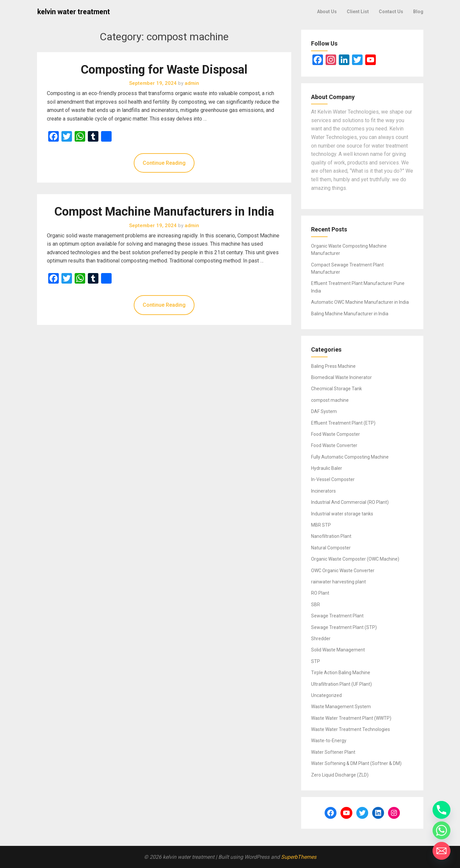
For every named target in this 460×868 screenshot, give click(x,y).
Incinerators (323, 491)
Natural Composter (331, 548)
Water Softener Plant (333, 752)
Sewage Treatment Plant (337, 616)
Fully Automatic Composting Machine (350, 457)
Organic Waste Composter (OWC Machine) (355, 559)
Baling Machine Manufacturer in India (350, 314)
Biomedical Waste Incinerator (341, 377)
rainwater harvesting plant (338, 582)
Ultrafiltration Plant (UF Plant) (341, 684)
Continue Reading (164, 163)
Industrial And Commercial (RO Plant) (350, 502)
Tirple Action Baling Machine (341, 673)
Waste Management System (341, 707)
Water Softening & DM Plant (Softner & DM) (356, 763)
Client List (358, 12)
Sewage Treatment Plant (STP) (344, 627)
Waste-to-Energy (329, 741)
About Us (327, 12)
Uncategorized (326, 695)
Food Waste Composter (336, 434)
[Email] (442, 851)
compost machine (330, 400)
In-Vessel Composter (333, 479)
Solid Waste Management (338, 650)
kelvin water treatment (74, 12)
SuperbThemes (299, 857)
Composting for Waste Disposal (164, 70)
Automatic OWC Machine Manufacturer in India (360, 302)
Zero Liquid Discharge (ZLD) (340, 775)
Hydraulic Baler (327, 468)
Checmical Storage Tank (336, 389)
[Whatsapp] (442, 830)
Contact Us (391, 12)
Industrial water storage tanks (342, 514)
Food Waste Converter (334, 445)
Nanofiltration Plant (331, 536)
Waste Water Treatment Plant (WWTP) (351, 718)
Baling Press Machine (333, 366)
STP (316, 661)
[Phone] (442, 810)
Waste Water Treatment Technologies (351, 729)
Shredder (321, 639)
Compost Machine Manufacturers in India (164, 212)
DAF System (324, 411)
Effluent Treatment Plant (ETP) (343, 423)
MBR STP (321, 525)
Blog (418, 12)
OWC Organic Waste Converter (343, 571)
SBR (316, 605)
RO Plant (320, 593)
